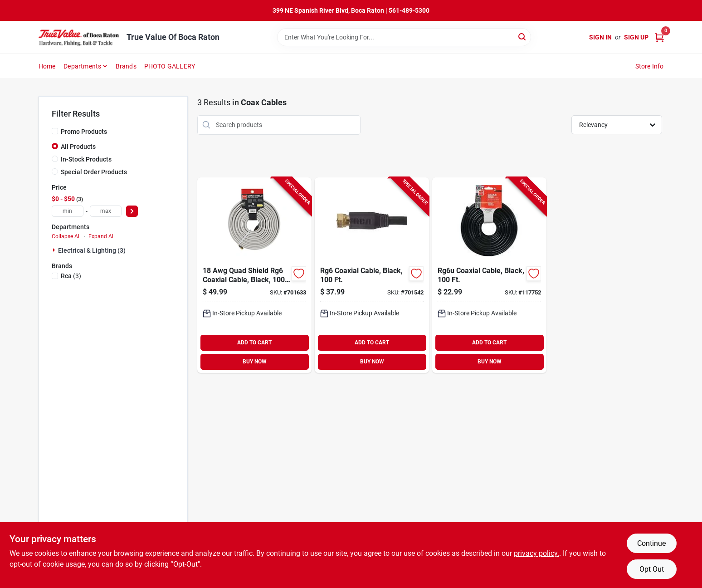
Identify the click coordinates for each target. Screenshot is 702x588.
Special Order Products (94, 172)
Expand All (102, 236)
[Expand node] (55, 250)
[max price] (106, 211)
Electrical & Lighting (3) (92, 250)
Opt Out (652, 569)
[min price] (68, 211)
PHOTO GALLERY (170, 66)
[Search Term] (404, 37)
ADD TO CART (254, 343)
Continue (651, 543)
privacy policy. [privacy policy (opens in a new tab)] (536, 553)
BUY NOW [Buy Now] (255, 362)
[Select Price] (132, 211)
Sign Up (636, 37)
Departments (82, 66)
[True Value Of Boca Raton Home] (79, 37)
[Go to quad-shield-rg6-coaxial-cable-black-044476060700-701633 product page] (254, 275)
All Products (78, 147)
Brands (126, 66)
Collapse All (66, 236)
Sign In (600, 37)
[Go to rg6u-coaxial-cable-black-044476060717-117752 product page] (489, 275)
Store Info (650, 66)
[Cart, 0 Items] (659, 37)
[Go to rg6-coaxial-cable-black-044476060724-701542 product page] (372, 275)
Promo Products (84, 132)
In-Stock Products (86, 159)
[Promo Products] (55, 131)
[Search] (523, 37)
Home (47, 66)
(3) (71, 276)
